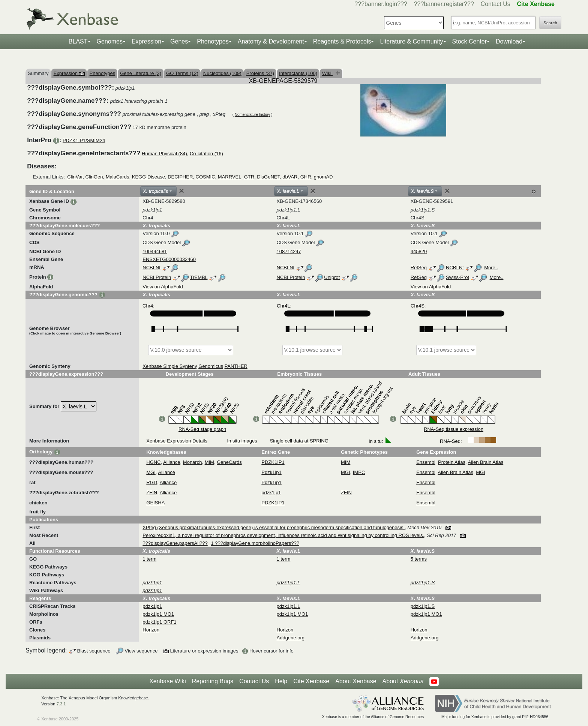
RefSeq (419, 268)
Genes (179, 41)
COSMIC (205, 177)
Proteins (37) (260, 73)
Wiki (327, 73)
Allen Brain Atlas (486, 462)
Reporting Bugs (213, 681)
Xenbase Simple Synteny (170, 366)
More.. (491, 268)
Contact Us (496, 4)
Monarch (193, 462)
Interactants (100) (298, 73)
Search (550, 23)
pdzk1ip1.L (289, 606)
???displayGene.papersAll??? (175, 543)
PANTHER (236, 366)
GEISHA (155, 503)
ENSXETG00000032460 (169, 259)
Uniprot (332, 277)
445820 (419, 251)
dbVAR (290, 177)
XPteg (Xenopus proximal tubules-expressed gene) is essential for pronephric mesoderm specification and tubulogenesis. (274, 527)
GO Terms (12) (182, 73)
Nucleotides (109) (222, 73)
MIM (209, 462)
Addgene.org (291, 638)
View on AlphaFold (163, 287)
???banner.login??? (381, 4)
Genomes (110, 41)
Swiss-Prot (457, 277)
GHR (306, 177)
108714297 (289, 251)
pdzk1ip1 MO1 (158, 614)
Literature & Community (411, 41)
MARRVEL (230, 177)
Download (509, 41)
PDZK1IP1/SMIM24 (84, 140)
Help (281, 681)
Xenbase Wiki (168, 681)
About (403, 681)
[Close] (181, 191)
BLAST (78, 41)
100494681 (155, 251)
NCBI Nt (151, 268)
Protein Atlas (452, 462)
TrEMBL (199, 277)
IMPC (359, 472)
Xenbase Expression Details (177, 441)
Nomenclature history (252, 115)
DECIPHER (180, 177)
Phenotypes (213, 41)
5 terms (419, 559)
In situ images (242, 441)
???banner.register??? (444, 4)
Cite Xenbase (311, 681)
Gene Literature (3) (141, 73)
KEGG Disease (148, 177)
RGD (152, 482)
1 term (149, 559)
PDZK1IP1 (273, 462)
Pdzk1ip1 (271, 472)
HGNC (153, 462)
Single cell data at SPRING (299, 441)
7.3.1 (61, 704)
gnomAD (323, 177)
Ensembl (426, 462)
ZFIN (152, 493)
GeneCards (229, 462)
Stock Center (469, 41)
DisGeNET (268, 177)
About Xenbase (356, 681)
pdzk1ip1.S (423, 606)
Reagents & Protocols (342, 41)
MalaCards (118, 177)
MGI (151, 472)
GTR (249, 177)
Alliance (172, 462)
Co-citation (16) (206, 154)
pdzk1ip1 (271, 493)
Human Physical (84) (164, 154)
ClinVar (75, 177)
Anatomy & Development (271, 41)
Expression (146, 41)
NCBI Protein (157, 277)
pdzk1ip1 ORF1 (159, 622)
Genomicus (211, 366)
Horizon (151, 630)
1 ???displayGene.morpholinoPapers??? (255, 543)
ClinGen (94, 177)
